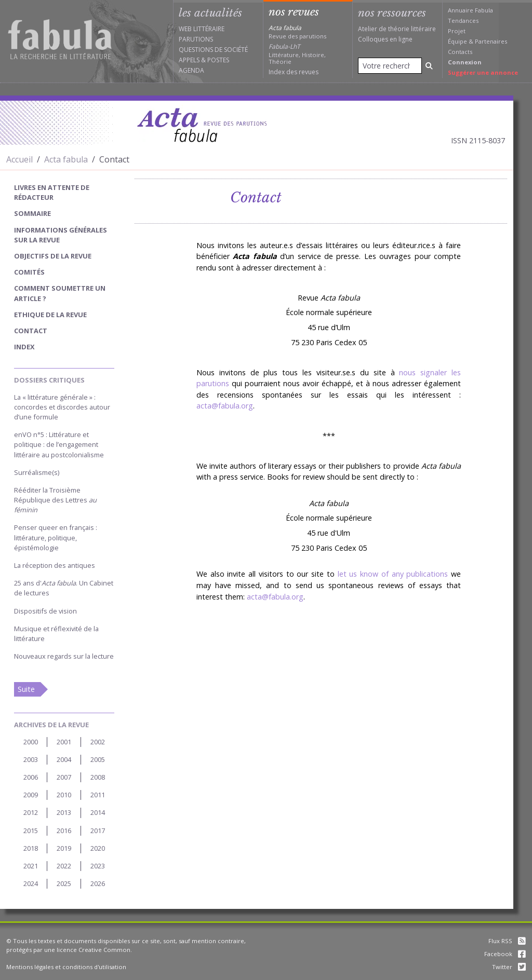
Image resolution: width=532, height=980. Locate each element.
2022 (64, 866)
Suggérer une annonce (483, 72)
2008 (98, 777)
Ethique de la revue (50, 315)
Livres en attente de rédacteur (52, 192)
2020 (98, 848)
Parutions (196, 39)
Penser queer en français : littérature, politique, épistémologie (56, 537)
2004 (64, 759)
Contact (31, 331)
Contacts (460, 52)
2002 (98, 742)
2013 (64, 812)
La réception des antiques (55, 565)
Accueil (19, 159)
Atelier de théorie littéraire (397, 29)
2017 (98, 831)
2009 (31, 795)
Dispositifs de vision (45, 611)
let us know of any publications (393, 574)
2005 (98, 759)
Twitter (509, 967)
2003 (31, 759)
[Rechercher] (429, 66)
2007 (64, 777)
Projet (457, 31)
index (24, 347)
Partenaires (491, 41)
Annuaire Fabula (470, 10)
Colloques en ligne (385, 39)
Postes (218, 60)
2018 (31, 848)
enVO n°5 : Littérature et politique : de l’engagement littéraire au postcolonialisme (59, 444)
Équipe (457, 41)
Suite (26, 689)
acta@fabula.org (225, 406)
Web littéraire (202, 29)
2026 (98, 883)
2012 (31, 812)
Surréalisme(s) (37, 472)
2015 (31, 831)
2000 (31, 742)
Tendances (463, 21)
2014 (98, 812)
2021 (31, 866)
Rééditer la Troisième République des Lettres (55, 500)
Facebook (505, 954)
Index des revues (294, 72)
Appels (189, 60)
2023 (98, 866)
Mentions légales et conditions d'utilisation (66, 967)
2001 (64, 742)
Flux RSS (507, 941)
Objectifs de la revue (53, 256)
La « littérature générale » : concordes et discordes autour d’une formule (62, 407)
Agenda (191, 70)
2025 (64, 883)
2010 (64, 795)
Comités (29, 272)
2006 (31, 777)
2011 (98, 795)
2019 (64, 848)
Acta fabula (66, 159)
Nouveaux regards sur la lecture (64, 656)
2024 (31, 883)
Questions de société (213, 50)
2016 (64, 831)
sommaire (32, 213)
